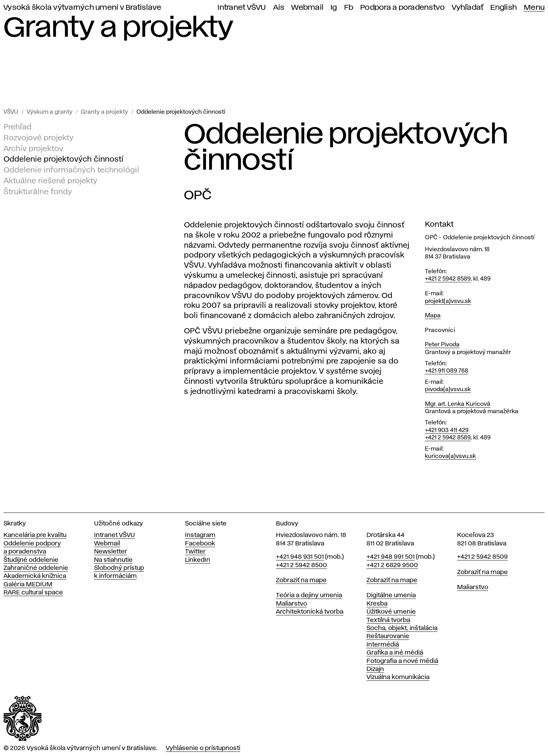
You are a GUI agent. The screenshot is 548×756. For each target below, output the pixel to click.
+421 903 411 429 (447, 430)
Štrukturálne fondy (38, 192)
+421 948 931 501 (300, 557)
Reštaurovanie (388, 636)
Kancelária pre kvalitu (35, 535)
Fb (349, 8)
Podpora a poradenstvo (403, 8)
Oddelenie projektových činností (181, 112)
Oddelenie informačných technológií (71, 170)
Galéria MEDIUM (28, 585)
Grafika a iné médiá (395, 653)
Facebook (200, 544)
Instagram (200, 535)
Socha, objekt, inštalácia (402, 628)
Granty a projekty (104, 112)
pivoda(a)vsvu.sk (448, 390)
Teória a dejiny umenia (309, 595)
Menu (534, 8)
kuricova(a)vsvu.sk (450, 456)
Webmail (307, 8)
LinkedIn (198, 560)
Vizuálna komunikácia (398, 677)
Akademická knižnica (35, 576)
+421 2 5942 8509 (482, 557)
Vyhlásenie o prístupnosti (203, 748)
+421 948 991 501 (391, 557)
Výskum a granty (49, 112)
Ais (279, 8)
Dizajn (375, 669)
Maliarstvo (291, 604)
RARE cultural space (33, 593)
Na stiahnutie (113, 560)
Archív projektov (33, 149)
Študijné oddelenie (31, 560)
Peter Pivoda (442, 345)
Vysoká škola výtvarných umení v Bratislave (83, 8)
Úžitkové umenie (391, 612)
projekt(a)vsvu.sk (448, 301)
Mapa (433, 316)
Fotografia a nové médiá (402, 661)
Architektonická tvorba (310, 612)
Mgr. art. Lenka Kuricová (458, 404)
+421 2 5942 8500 (301, 565)
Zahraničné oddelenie (36, 568)
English (504, 8)
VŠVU (11, 112)
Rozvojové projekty (38, 138)
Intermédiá (383, 645)
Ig (334, 8)
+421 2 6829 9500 (392, 565)
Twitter (195, 552)
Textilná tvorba (388, 620)
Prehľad (17, 127)
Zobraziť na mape (301, 580)
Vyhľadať (468, 8)
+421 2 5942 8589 (448, 279)
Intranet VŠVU (242, 8)
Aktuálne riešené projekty (50, 181)
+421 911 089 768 (447, 371)
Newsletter (111, 552)
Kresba (377, 604)
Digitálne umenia (391, 595)
